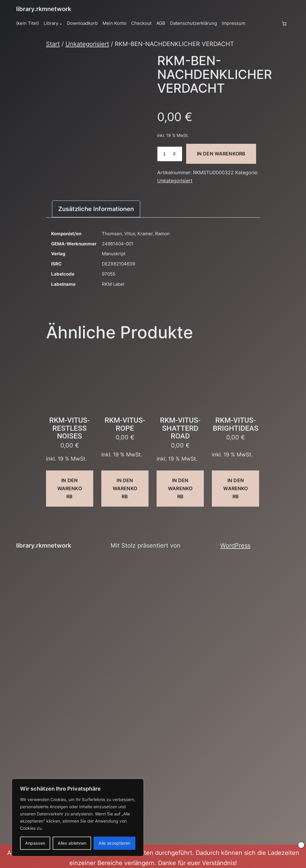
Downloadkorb (82, 23)
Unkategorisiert (87, 44)
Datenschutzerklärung (193, 23)
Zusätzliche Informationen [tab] (96, 209)
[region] (78, 817)
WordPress (235, 545)
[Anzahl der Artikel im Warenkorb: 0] (284, 23)
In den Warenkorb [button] (70, 488)
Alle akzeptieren (114, 843)
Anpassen (35, 843)
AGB (161, 23)
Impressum (234, 23)
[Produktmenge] (170, 154)
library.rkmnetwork (44, 9)
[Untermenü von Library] (61, 23)
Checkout (141, 23)
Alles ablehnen (72, 843)
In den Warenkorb (221, 154)
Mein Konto (114, 23)
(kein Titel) (27, 23)
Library (51, 23)
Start (53, 44)
